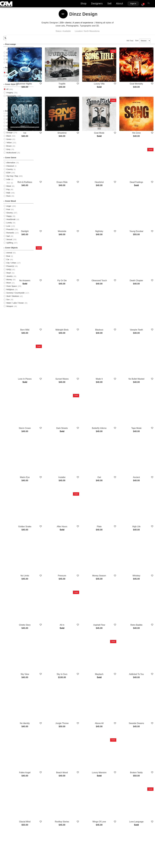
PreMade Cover (13, 79)
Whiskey (140, 490)
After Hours (80, 448)
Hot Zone (140, 118)
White (9, 129)
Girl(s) (9, 273)
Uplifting (10, 246)
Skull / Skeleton (13, 299)
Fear (8, 212)
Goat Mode (110, 118)
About (121, 4)
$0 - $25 (10, 52)
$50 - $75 (10, 59)
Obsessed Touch (110, 242)
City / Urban (11, 266)
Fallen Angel (50, 655)
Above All (110, 613)
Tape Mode (140, 366)
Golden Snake (50, 448)
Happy (9, 219)
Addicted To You (140, 572)
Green (9, 142)
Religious (10, 293)
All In (80, 531)
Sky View (50, 572)
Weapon (10, 309)
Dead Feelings (140, 160)
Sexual (9, 243)
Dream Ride (80, 160)
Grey (8, 153)
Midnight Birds (80, 283)
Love (8, 229)
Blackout (110, 283)
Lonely (9, 226)
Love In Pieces (50, 325)
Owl (110, 407)
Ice (50, 118)
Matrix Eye (50, 407)
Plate (110, 448)
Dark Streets (80, 366)
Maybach (110, 572)
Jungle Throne (80, 613)
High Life (140, 448)
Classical (10, 169)
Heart (9, 276)
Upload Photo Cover (15, 82)
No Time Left (80, 737)
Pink (8, 122)
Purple (9, 126)
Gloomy (10, 216)
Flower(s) (10, 269)
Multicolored (11, 156)
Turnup (110, 778)
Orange (9, 136)
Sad (8, 239)
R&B (8, 196)
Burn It (80, 778)
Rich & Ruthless (50, 160)
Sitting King (140, 737)
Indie (8, 183)
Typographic (11, 99)
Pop (8, 193)
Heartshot (110, 160)
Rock (8, 199)
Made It (110, 325)
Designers (98, 4)
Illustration (11, 106)
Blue (8, 132)
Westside (80, 201)
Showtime (80, 118)
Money (9, 283)
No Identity (50, 613)
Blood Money (140, 778)
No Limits (50, 490)
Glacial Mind (50, 696)
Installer (80, 407)
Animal (9, 256)
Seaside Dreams (140, 613)
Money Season (110, 490)
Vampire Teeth (140, 283)
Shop (85, 4)
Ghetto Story (50, 531)
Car (8, 263)
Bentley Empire (110, 737)
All (7, 76)
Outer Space (12, 289)
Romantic (10, 236)
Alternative (11, 166)
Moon (9, 286)
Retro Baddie (140, 531)
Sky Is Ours (80, 572)
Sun (8, 303)
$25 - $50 (10, 56)
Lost (50, 737)
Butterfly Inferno (110, 366)
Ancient (140, 407)
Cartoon (10, 102)
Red (8, 119)
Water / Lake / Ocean (15, 306)
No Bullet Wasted (140, 325)
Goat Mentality (140, 77)
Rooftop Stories (80, 696)
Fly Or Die (80, 242)
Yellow (9, 146)
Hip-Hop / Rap (12, 179)
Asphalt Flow (110, 531)
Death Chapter (140, 242)
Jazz (8, 186)
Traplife (80, 77)
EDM (8, 176)
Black (9, 139)
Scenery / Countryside (15, 296)
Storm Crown (50, 366)
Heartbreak (11, 223)
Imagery (10, 96)
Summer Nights (50, 77)
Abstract (10, 109)
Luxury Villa (110, 77)
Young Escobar (140, 201)
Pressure (80, 490)
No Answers (50, 242)
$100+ (9, 66)
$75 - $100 (11, 62)
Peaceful (10, 233)
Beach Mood (80, 655)
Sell (111, 4)
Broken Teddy (140, 655)
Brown (9, 149)
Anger (9, 209)
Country (10, 173)
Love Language (140, 696)
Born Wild (50, 283)
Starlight (50, 201)
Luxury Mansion (110, 655)
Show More (95, 792)
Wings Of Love (110, 696)
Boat (8, 259)
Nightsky (110, 201)
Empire (50, 778)
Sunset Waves (80, 325)
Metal (9, 189)
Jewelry (9, 279)
